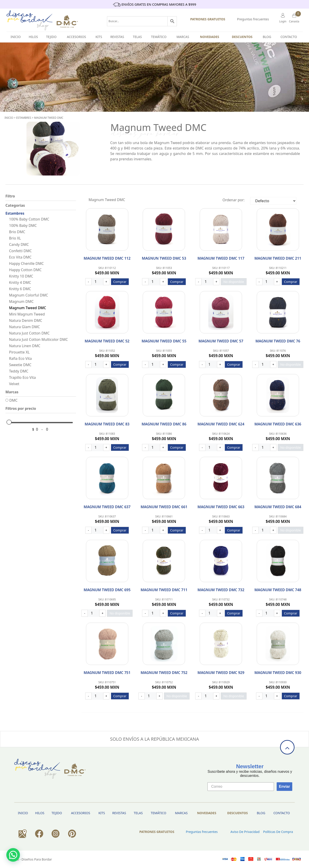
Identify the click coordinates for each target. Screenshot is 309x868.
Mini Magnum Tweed (27, 314)
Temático (159, 37)
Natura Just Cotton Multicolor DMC (38, 339)
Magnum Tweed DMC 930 (278, 673)
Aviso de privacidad (245, 832)
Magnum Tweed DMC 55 (164, 341)
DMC (11, 400)
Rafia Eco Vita (20, 358)
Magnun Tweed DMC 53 (164, 258)
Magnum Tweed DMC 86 (164, 424)
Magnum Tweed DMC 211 (278, 258)
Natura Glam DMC (24, 327)
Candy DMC (19, 244)
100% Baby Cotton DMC (29, 219)
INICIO (16, 37)
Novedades (210, 37)
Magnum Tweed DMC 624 (221, 424)
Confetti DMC (20, 251)
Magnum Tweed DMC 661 (164, 507)
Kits (99, 37)
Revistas (117, 37)
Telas (137, 37)
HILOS (33, 37)
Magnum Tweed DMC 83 (107, 424)
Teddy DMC (19, 371)
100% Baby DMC (23, 225)
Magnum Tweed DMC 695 (107, 590)
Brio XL (15, 238)
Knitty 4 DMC (20, 282)
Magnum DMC (21, 301)
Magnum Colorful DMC (29, 295)
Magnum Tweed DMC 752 (164, 673)
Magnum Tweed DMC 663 (221, 507)
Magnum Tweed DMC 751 (107, 673)
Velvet (14, 384)
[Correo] (241, 787)
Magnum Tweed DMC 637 (107, 507)
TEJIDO (51, 37)
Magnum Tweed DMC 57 (221, 341)
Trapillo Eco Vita (22, 377)
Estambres (24, 118)
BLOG (267, 37)
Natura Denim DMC (26, 320)
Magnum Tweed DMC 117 (221, 258)
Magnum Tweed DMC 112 (107, 258)
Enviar (284, 786)
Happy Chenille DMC (26, 263)
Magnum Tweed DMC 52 (107, 341)
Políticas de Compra (278, 832)
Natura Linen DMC (25, 346)
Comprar (120, 282)
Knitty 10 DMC (21, 276)
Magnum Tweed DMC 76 (278, 341)
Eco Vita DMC (20, 257)
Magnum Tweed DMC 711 (164, 590)
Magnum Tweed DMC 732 (221, 590)
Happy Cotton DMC (25, 270)
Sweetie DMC (20, 365)
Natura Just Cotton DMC (29, 333)
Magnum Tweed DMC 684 (278, 507)
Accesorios (77, 37)
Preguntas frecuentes (253, 19)
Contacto (289, 37)
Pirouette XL (19, 352)
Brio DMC (17, 232)
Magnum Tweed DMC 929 (221, 673)
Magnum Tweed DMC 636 (278, 424)
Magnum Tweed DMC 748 (278, 590)
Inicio (9, 118)
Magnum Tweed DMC (49, 118)
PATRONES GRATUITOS (208, 19)
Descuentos (242, 37)
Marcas (183, 37)
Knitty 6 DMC (20, 289)
